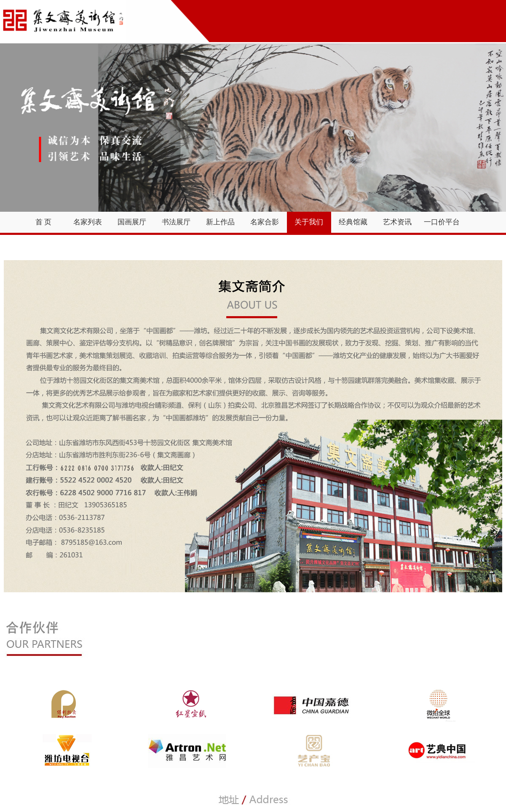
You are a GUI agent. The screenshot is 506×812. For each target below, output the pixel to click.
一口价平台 (442, 222)
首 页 (43, 222)
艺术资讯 (397, 222)
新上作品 (220, 222)
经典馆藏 (353, 222)
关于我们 (309, 222)
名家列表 (88, 222)
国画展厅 (132, 222)
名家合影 (265, 222)
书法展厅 (176, 222)
